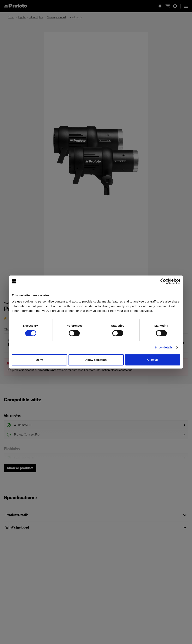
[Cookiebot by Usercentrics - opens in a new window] (163, 281)
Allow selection (96, 360)
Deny (39, 360)
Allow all (153, 360)
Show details (164, 347)
